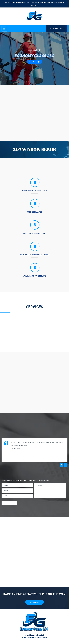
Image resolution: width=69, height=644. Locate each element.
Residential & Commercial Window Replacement (48, 2)
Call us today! (34, 62)
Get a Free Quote (57, 29)
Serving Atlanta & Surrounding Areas (17, 2)
